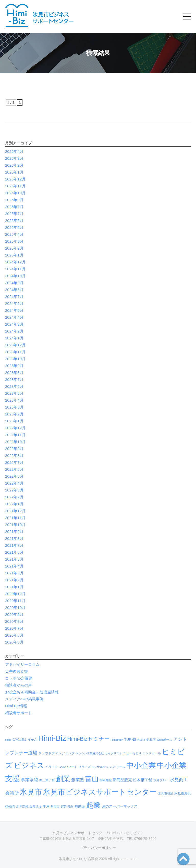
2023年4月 (14, 400)
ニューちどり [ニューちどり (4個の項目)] (132, 753)
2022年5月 (14, 476)
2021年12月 (15, 511)
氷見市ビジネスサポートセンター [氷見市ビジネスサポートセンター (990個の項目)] (100, 792)
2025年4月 (14, 234)
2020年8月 (14, 621)
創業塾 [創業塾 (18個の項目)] (78, 780)
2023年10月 (15, 359)
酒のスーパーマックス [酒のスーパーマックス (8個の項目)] (120, 806)
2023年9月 (14, 366)
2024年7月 (14, 297)
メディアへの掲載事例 (24, 699)
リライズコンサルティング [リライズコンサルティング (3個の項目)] (97, 767)
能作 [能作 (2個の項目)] (71, 807)
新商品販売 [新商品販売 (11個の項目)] (122, 780)
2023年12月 (15, 345)
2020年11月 (15, 601)
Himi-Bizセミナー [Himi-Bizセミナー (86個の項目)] (88, 739)
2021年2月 (14, 580)
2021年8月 (14, 538)
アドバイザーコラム (22, 664)
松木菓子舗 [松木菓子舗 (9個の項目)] (143, 780)
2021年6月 (14, 552)
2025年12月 (15, 179)
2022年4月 (14, 483)
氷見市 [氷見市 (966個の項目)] (31, 792)
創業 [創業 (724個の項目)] (63, 779)
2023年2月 (14, 414)
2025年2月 (14, 248)
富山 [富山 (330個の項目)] (92, 779)
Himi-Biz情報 (16, 706)
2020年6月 (14, 635)
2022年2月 (14, 497)
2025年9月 (14, 200)
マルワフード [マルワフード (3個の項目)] (68, 767)
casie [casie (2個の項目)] (8, 740)
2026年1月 (14, 172)
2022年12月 (15, 428)
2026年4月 (14, 151)
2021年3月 (14, 573)
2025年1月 (14, 255)
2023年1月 (14, 421)
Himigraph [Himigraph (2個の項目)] (117, 740)
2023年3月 (14, 407)
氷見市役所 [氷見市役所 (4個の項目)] (166, 794)
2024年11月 (15, 269)
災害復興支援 (17, 671)
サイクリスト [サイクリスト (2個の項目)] (114, 753)
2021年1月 (14, 587)
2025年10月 (15, 193)
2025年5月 (14, 227)
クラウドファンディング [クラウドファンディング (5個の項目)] (57, 753)
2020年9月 (14, 614)
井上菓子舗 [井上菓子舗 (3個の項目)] (47, 780)
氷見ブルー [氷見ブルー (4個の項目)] (161, 780)
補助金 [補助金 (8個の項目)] (80, 806)
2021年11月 (15, 518)
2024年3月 (14, 324)
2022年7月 (14, 462)
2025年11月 (15, 186)
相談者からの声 (19, 685)
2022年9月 (14, 449)
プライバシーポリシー (98, 848)
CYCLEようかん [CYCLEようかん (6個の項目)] (25, 740)
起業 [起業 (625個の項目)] (93, 805)
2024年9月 (14, 283)
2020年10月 (15, 608)
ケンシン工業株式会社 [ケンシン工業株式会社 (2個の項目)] (90, 753)
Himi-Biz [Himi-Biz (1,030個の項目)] (52, 738)
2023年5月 (14, 393)
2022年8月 (14, 456)
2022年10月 (15, 442)
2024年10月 (15, 276)
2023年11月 (15, 352)
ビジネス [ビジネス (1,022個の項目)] (29, 765)
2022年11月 (15, 435)
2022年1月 (14, 504)
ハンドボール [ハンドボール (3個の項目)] (152, 753)
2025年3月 (14, 241)
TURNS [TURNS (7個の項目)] (130, 740)
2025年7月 (14, 214)
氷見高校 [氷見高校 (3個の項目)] (22, 807)
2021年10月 (15, 525)
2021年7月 (14, 545)
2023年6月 (14, 386)
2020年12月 (15, 594)
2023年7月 (14, 379)
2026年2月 (14, 165)
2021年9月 (14, 532)
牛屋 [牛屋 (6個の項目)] (46, 806)
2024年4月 (14, 317)
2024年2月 (14, 331)
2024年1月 (14, 338)
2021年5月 (14, 559)
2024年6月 (14, 303)
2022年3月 (14, 490)
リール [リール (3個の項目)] (121, 767)
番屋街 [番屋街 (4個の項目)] (55, 807)
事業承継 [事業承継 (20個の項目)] (30, 780)
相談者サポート (19, 713)
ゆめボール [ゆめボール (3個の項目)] (165, 740)
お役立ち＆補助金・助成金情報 (32, 692)
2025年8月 (14, 207)
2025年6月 (14, 221)
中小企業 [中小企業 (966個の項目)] (141, 765)
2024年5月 (14, 310)
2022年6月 (14, 469)
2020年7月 (14, 628)
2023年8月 (14, 373)
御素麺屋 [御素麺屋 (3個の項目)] (106, 780)
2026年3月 (14, 158)
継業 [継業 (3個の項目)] (64, 807)
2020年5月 (14, 642)
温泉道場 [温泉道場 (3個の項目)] (35, 807)
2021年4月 (14, 566)
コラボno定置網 (19, 678)
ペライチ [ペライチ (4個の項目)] (52, 767)
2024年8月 (14, 290)
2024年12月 (15, 262)
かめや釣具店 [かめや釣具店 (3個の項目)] (146, 740)
